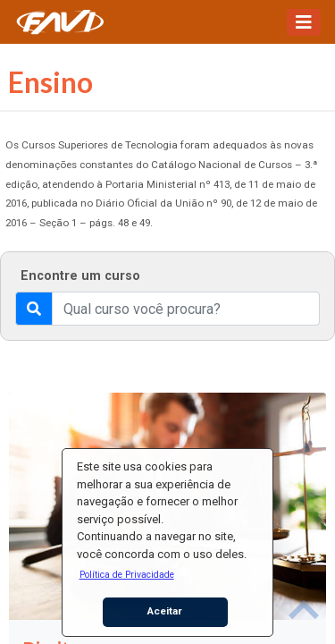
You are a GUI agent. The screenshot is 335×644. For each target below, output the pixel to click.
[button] (126, 574)
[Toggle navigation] (304, 22)
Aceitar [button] (165, 611)
